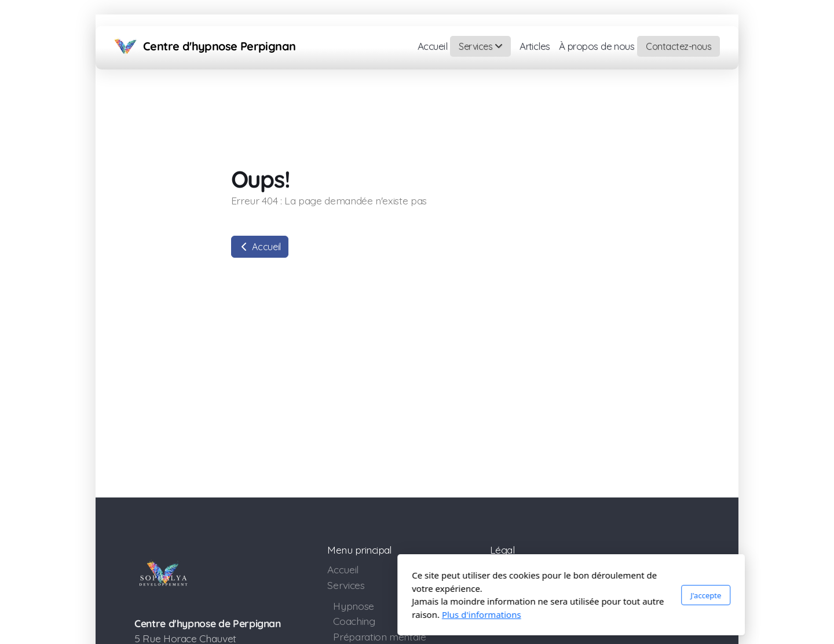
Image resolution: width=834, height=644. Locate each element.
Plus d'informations (328, 614)
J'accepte (552, 595)
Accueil (260, 247)
